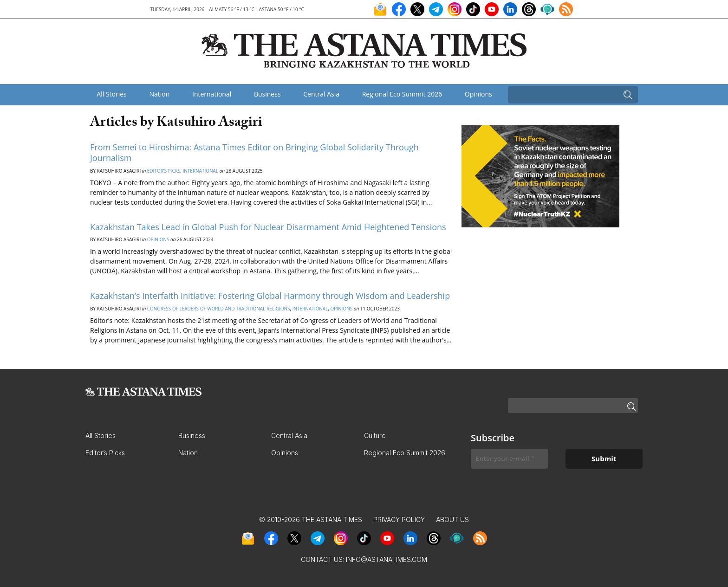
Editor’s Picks (164, 171)
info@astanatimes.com (387, 559)
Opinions (478, 94)
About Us (452, 519)
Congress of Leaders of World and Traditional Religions (219, 309)
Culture (375, 435)
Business (267, 94)
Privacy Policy (399, 519)
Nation (159, 94)
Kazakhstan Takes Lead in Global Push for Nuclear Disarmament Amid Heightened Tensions (268, 227)
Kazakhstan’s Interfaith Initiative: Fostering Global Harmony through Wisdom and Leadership (270, 296)
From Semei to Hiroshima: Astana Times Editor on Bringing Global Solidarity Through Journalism (254, 152)
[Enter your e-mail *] (510, 459)
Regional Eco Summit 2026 (402, 94)
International (212, 94)
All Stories (111, 94)
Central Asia (321, 94)
